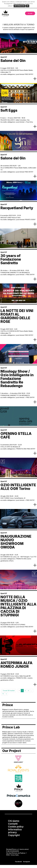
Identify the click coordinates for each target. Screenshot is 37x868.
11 (3, 694)
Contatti (13, 824)
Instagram (26, 862)
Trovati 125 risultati (9, 691)
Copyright (14, 835)
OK (27, 6)
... (32, 691)
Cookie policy (16, 827)
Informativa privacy (15, 831)
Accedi (30, 13)
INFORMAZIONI (19, 6)
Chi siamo (14, 821)
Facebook (18, 862)
